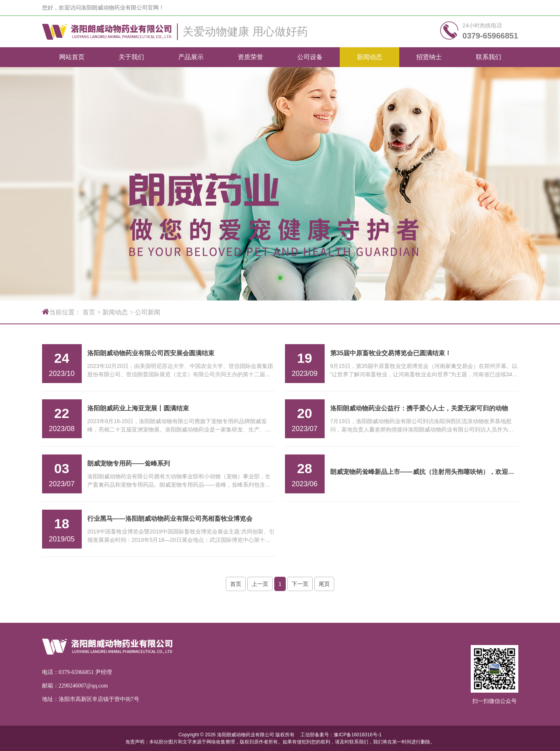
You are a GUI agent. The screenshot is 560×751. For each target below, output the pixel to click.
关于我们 (131, 57)
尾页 (324, 584)
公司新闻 (148, 312)
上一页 (260, 584)
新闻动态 (369, 57)
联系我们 (489, 57)
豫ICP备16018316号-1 (358, 735)
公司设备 (310, 57)
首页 (89, 312)
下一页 (300, 584)
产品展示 (191, 57)
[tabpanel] (280, 184)
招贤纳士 (429, 57)
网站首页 (72, 57)
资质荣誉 (250, 57)
